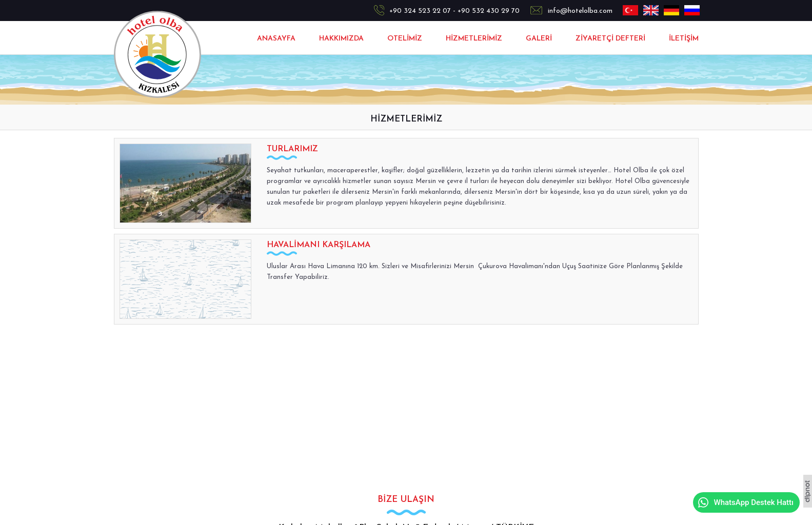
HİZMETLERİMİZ (474, 39)
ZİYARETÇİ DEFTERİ (610, 39)
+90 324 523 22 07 (420, 11)
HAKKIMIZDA (341, 39)
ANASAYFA (276, 39)
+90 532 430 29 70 (489, 11)
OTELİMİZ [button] (405, 39)
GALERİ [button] (539, 39)
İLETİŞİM (684, 39)
